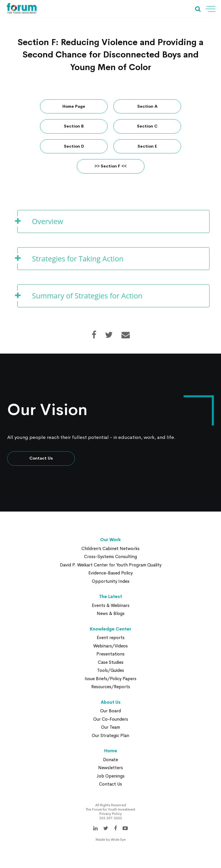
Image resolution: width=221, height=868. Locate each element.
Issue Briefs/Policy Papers (110, 679)
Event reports (111, 638)
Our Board (110, 711)
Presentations (110, 654)
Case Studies (111, 662)
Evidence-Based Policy (110, 573)
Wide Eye (118, 840)
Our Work (110, 540)
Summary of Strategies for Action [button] (87, 296)
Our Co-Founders (111, 719)
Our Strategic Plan (110, 735)
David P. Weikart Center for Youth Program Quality (111, 565)
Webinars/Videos (110, 646)
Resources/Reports (111, 687)
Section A (147, 106)
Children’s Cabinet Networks (110, 548)
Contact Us (41, 458)
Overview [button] (47, 221)
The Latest (110, 597)
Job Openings (110, 776)
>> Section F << (110, 166)
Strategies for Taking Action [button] (78, 259)
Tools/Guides (111, 671)
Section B (74, 126)
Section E (147, 146)
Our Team (110, 727)
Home (111, 751)
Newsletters (110, 768)
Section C (147, 126)
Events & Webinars (111, 605)
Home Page (74, 106)
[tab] (113, 221)
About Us (111, 702)
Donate (110, 760)
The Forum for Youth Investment (110, 809)
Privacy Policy (110, 814)
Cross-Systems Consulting (110, 557)
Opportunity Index (111, 581)
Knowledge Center (110, 629)
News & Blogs (111, 614)
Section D (74, 146)
